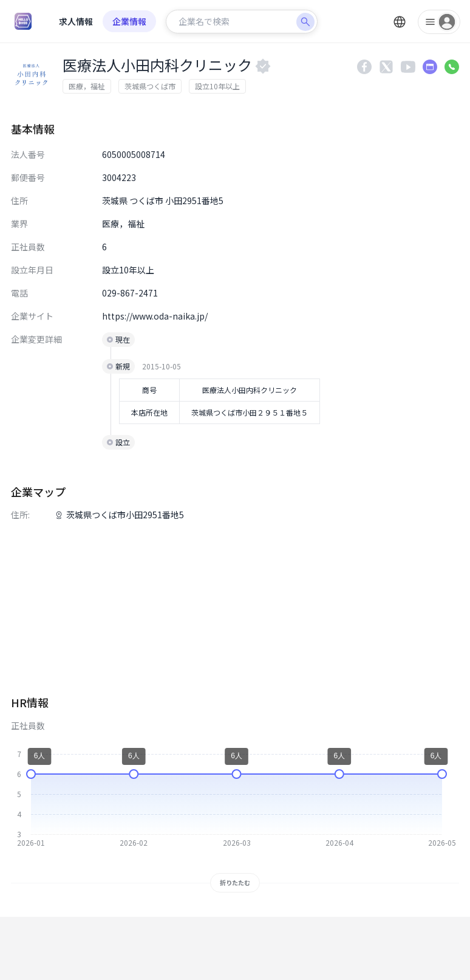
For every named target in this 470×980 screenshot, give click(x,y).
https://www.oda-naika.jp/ (155, 316)
